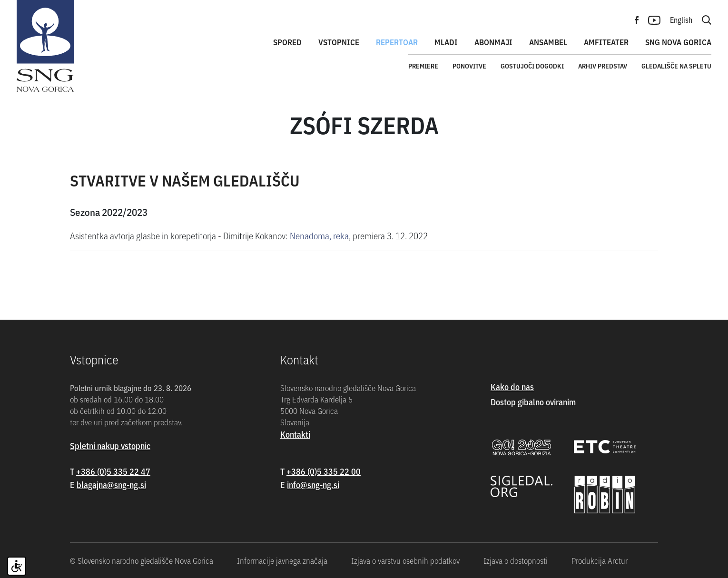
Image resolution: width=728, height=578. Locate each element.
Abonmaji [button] (493, 42)
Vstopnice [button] (339, 42)
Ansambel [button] (548, 42)
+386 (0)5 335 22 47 (113, 471)
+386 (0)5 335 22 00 (324, 471)
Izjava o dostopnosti (516, 560)
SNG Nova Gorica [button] (678, 42)
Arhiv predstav (603, 66)
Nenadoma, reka (319, 235)
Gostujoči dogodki (532, 66)
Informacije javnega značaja (282, 560)
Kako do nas (512, 387)
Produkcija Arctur (600, 560)
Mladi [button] (446, 42)
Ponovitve (469, 66)
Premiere (423, 66)
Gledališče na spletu (676, 66)
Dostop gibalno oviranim (533, 402)
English (681, 20)
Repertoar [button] (397, 42)
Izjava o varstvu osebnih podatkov (405, 560)
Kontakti (295, 434)
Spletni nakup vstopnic (110, 446)
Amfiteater (606, 42)
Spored (287, 42)
